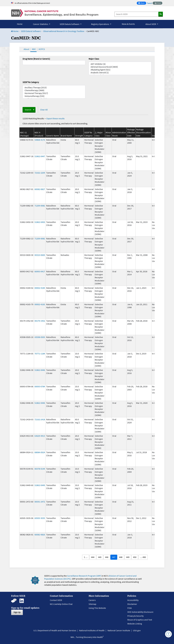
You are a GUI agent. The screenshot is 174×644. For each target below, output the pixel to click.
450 (135, 557)
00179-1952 (40, 321)
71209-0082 (40, 206)
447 (114, 557)
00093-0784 (40, 386)
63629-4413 (40, 436)
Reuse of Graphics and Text (140, 620)
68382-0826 (40, 535)
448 (121, 557)
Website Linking (135, 624)
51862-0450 (40, 222)
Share (142, 3)
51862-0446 (40, 370)
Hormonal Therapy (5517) (54, 93)
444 (93, 557)
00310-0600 (40, 255)
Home (20, 24)
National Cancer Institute (119, 630)
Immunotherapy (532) (54, 96)
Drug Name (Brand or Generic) (36, 59)
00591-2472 (40, 502)
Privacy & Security (135, 616)
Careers (92, 600)
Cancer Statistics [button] (41, 24)
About (26, 49)
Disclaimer (132, 604)
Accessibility (133, 600)
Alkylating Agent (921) (120, 70)
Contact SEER (56, 600)
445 (100, 557)
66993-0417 (40, 271)
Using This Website (97, 608)
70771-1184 (40, 354)
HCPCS (42, 49)
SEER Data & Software (31, 31)
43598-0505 (40, 337)
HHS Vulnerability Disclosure (140, 612)
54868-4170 (40, 140)
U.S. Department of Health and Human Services (55, 630)
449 (128, 557)
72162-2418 (40, 419)
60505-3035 (40, 518)
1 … (86, 557)
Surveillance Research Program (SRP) (84, 576)
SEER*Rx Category (31, 82)
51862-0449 (40, 485)
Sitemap (92, 604)
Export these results (56, 118)
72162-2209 (40, 173)
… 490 (143, 557)
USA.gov (137, 630)
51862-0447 (40, 156)
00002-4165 (40, 304)
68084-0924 (40, 452)
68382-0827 (40, 189)
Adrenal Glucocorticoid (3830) (120, 67)
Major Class (94, 59)
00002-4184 (40, 288)
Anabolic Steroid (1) (120, 73)
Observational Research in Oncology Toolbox (64, 31)
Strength (79, 136)
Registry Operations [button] (100, 24)
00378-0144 (40, 469)
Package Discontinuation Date (143, 133)
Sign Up (17, 612)
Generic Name (53, 136)
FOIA (130, 608)
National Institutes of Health (92, 630)
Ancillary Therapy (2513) (54, 88)
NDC (34, 49)
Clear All (44, 110)
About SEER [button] (151, 24)
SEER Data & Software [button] (70, 24)
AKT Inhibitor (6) (120, 64)
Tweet (149, 3)
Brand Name (66, 136)
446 (107, 557)
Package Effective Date (131, 133)
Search (28, 110)
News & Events (128, 24)
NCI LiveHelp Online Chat (61, 604)
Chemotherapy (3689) (54, 90)
